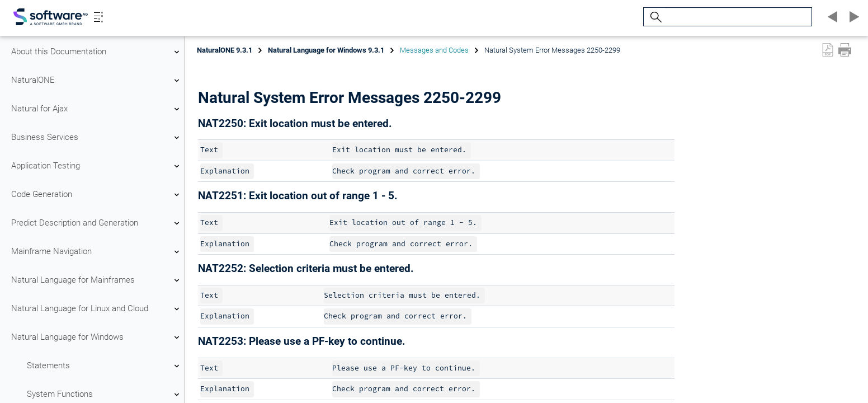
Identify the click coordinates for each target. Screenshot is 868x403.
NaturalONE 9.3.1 (225, 50)
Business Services (97, 138)
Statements (105, 366)
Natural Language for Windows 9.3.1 (326, 50)
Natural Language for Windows (97, 338)
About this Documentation (97, 52)
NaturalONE (97, 81)
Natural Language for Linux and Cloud (97, 309)
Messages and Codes (434, 50)
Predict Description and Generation (97, 223)
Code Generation (97, 195)
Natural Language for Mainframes (97, 280)
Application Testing (97, 166)
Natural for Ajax (97, 109)
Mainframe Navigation (97, 252)
